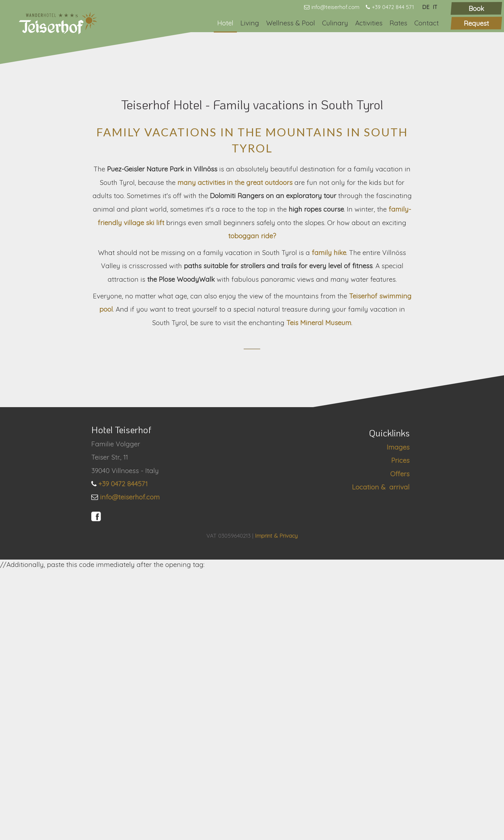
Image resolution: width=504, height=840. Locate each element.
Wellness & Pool (291, 23)
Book (476, 8)
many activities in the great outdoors (235, 371)
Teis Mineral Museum (319, 511)
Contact (427, 23)
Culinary (335, 23)
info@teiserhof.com (335, 7)
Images (398, 717)
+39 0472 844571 (123, 754)
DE (426, 7)
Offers (400, 744)
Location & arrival (381, 757)
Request (476, 23)
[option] (252, 141)
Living (250, 23)
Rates (398, 23)
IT (435, 7)
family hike (329, 441)
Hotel (225, 23)
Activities (369, 23)
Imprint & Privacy (276, 806)
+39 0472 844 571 (393, 7)
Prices (400, 731)
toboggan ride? (252, 424)
